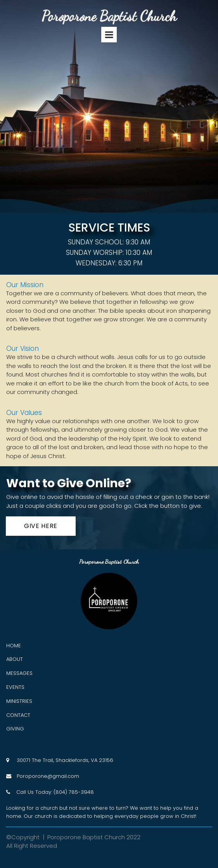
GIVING (15, 729)
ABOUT (15, 659)
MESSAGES (19, 673)
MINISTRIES (19, 701)
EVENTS (15, 687)
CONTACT (18, 715)
